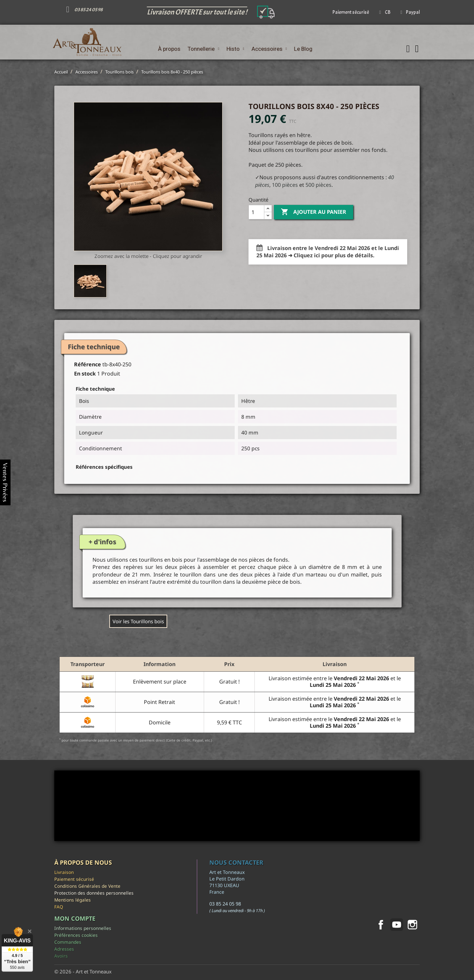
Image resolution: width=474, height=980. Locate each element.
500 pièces (318, 185)
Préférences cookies (76, 935)
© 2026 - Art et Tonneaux (83, 971)
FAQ (59, 907)
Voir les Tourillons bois (138, 621)
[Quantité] (256, 212)
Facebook (381, 925)
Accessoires (269, 49)
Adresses (64, 949)
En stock (85, 374)
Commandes (68, 942)
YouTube (397, 925)
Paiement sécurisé (74, 879)
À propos (169, 49)
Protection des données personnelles (94, 893)
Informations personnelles (83, 928)
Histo (235, 49)
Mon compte (75, 918)
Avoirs (61, 956)
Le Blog (303, 49)
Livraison (64, 872)
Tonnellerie (203, 49)
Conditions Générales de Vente (87, 886)
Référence (88, 364)
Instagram (412, 925)
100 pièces (285, 185)
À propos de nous (83, 862)
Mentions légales (73, 900)
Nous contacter (236, 862)
